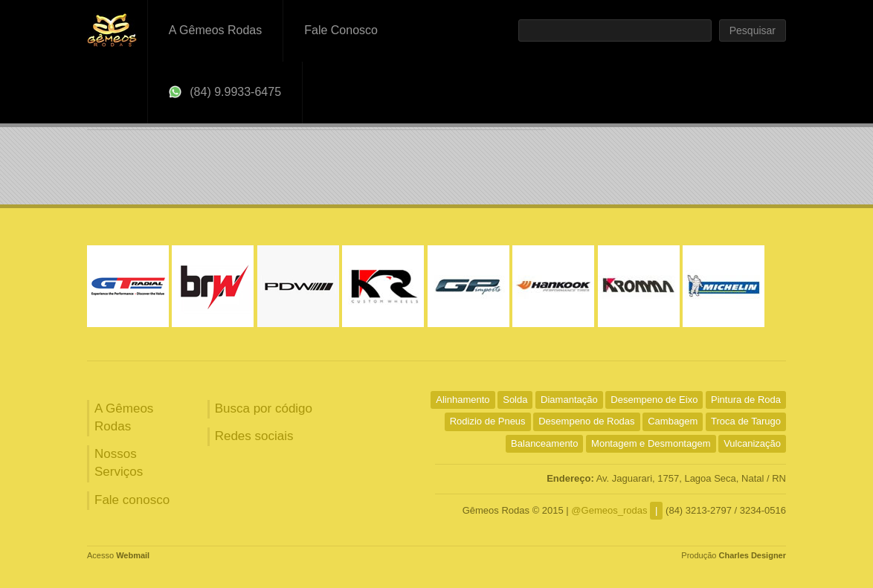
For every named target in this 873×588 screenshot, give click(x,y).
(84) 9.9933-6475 (225, 92)
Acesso (118, 555)
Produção (734, 555)
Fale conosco (132, 500)
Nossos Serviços (119, 463)
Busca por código (264, 408)
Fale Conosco (341, 30)
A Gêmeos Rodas (215, 30)
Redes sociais (254, 436)
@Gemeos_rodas (609, 510)
